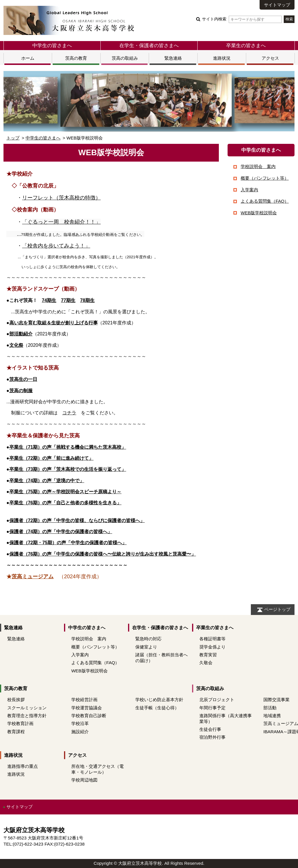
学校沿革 (80, 723)
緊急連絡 (173, 58)
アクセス (270, 58)
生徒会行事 (210, 729)
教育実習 (208, 655)
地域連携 (272, 716)
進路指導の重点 (23, 766)
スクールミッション (27, 708)
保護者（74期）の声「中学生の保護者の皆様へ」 (61, 532)
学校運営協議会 (87, 708)
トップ (13, 138)
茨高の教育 (76, 58)
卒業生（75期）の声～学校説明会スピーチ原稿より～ (65, 492)
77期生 (68, 300)
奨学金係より (212, 647)
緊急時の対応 (148, 639)
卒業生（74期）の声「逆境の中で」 (47, 481)
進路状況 (222, 58)
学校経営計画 (84, 700)
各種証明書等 (212, 639)
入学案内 (249, 190)
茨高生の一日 (23, 379)
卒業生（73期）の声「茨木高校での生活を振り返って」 (68, 469)
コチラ (69, 413)
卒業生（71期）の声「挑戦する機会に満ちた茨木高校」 (68, 447)
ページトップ (277, 609)
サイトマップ (277, 5)
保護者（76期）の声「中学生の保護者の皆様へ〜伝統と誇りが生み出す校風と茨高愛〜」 (103, 554)
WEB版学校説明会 (259, 213)
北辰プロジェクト (217, 700)
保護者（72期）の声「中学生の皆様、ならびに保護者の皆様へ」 (77, 520)
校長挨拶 (16, 700)
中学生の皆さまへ (52, 45)
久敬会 (206, 663)
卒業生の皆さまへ (246, 45)
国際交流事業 (276, 700)
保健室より (146, 647)
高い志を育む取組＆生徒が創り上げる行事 (54, 323)
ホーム (28, 58)
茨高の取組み (125, 58)
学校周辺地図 (84, 780)
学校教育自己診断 (89, 716)
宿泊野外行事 (212, 737)
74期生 (49, 300)
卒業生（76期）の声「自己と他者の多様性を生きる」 (65, 503)
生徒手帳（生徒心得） (157, 708)
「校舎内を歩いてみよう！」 (56, 246)
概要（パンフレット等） (265, 178)
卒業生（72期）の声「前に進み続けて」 (52, 458)
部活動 (270, 708)
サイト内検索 (242, 19)
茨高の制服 (21, 391)
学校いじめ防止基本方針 (159, 700)
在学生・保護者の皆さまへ (149, 45)
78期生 (87, 300)
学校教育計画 (20, 723)
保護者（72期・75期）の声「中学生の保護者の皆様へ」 (68, 543)
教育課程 (16, 732)
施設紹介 (80, 732)
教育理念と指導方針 (27, 716)
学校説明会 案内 (258, 166)
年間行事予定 (212, 708)
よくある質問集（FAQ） (265, 201)
